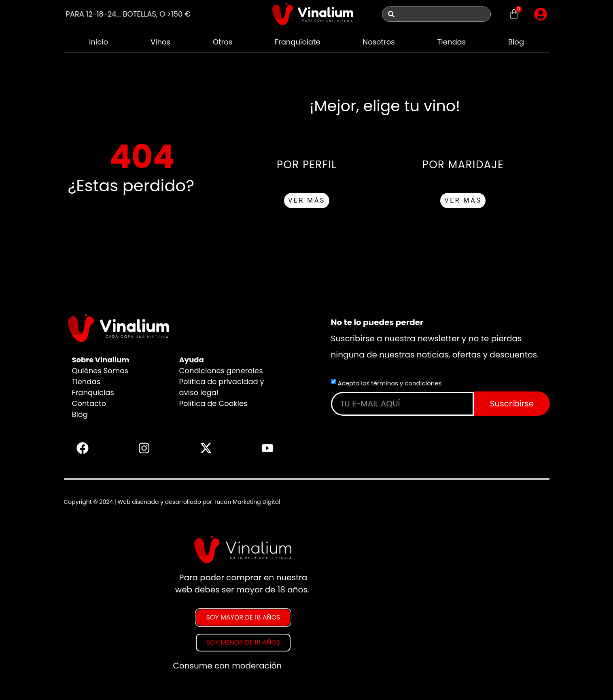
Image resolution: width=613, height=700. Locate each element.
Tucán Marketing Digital (247, 502)
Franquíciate (298, 42)
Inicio (99, 42)
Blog (516, 42)
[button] (541, 14)
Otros (223, 42)
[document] (306, 607)
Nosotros (379, 42)
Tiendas (452, 42)
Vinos (160, 42)
